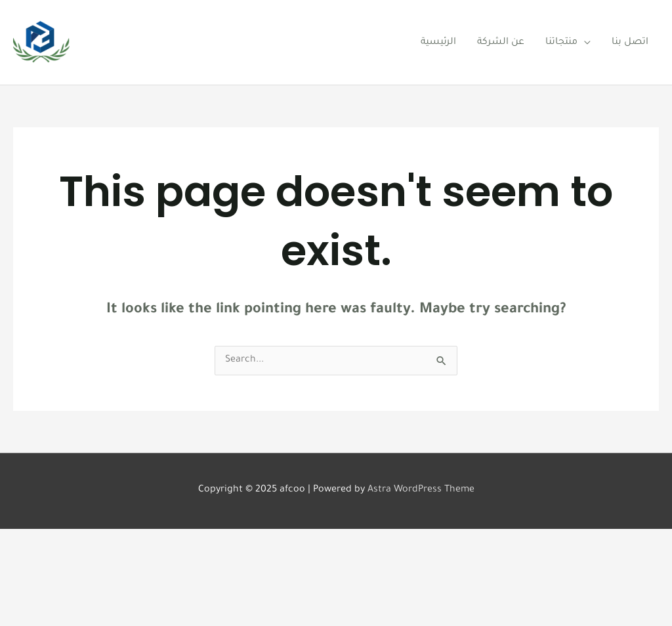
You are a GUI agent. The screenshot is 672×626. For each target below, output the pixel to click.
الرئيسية (438, 43)
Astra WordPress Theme (421, 490)
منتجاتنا (561, 43)
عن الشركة (501, 43)
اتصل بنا (630, 43)
